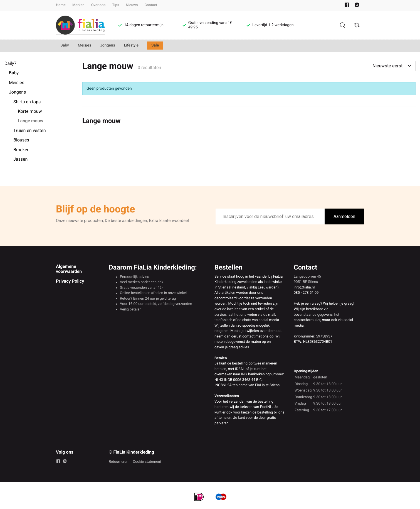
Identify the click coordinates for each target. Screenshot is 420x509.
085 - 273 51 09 (306, 293)
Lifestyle (131, 45)
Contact (151, 5)
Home (61, 5)
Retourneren (118, 462)
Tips (116, 5)
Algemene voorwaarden (69, 269)
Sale (155, 45)
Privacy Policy (70, 281)
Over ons (98, 5)
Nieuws (132, 5)
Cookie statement (147, 462)
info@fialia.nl (304, 287)
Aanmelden (344, 216)
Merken (78, 5)
